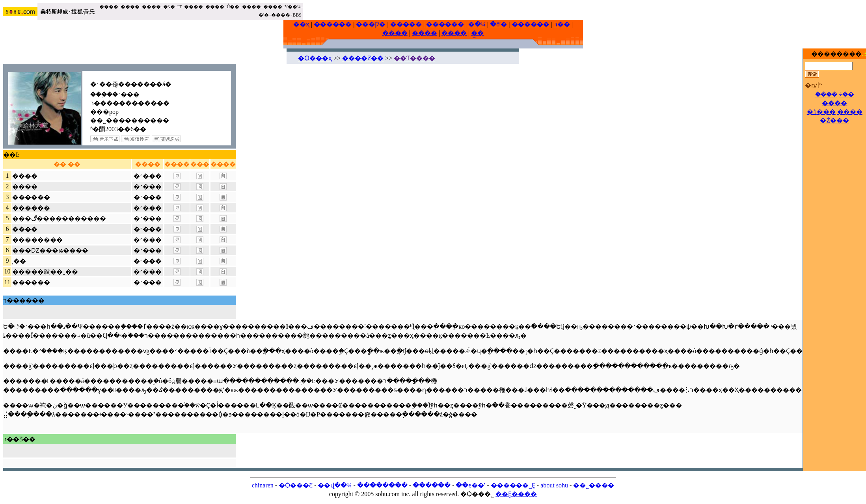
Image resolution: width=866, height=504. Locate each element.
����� (406, 24)
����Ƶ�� (363, 58)
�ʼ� (264, 15)
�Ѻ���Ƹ (296, 485)
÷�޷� (846, 94)
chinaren (263, 485)
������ (333, 24)
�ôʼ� (498, 24)
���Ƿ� (371, 24)
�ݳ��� (821, 112)
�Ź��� (834, 120)
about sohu (554, 485)
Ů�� (233, 7)
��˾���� (594, 485)
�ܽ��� (826, 94)
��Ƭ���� (414, 58)
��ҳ (301, 24)
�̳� (477, 33)
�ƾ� (169, 7)
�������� (382, 485)
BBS (297, 15)
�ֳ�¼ (477, 24)
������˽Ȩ (513, 485)
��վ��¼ (335, 485)
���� (109, 7)
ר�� (562, 24)
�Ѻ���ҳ (315, 58)
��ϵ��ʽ (470, 485)
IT (180, 7)
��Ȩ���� (516, 494)
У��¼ (293, 7)
